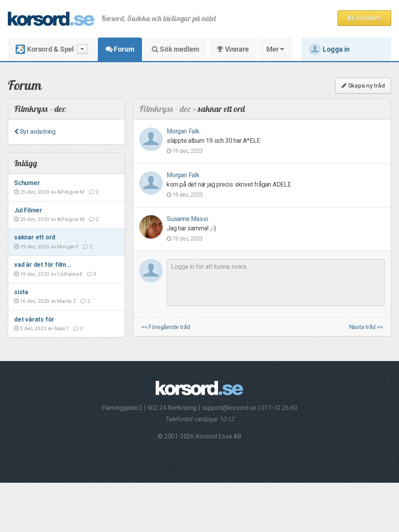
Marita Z (66, 301)
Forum (120, 49)
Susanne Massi (187, 219)
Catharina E (70, 274)
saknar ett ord (35, 237)
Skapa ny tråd (363, 86)
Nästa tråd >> (366, 327)
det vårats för (34, 319)
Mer (275, 49)
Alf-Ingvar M (71, 192)
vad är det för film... (42, 265)
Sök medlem (175, 49)
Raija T (62, 328)
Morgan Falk (183, 131)
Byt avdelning (35, 132)
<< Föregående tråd (165, 327)
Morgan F (68, 246)
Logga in (329, 49)
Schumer (27, 183)
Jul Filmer (28, 210)
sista (21, 292)
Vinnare (233, 49)
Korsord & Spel (52, 49)
